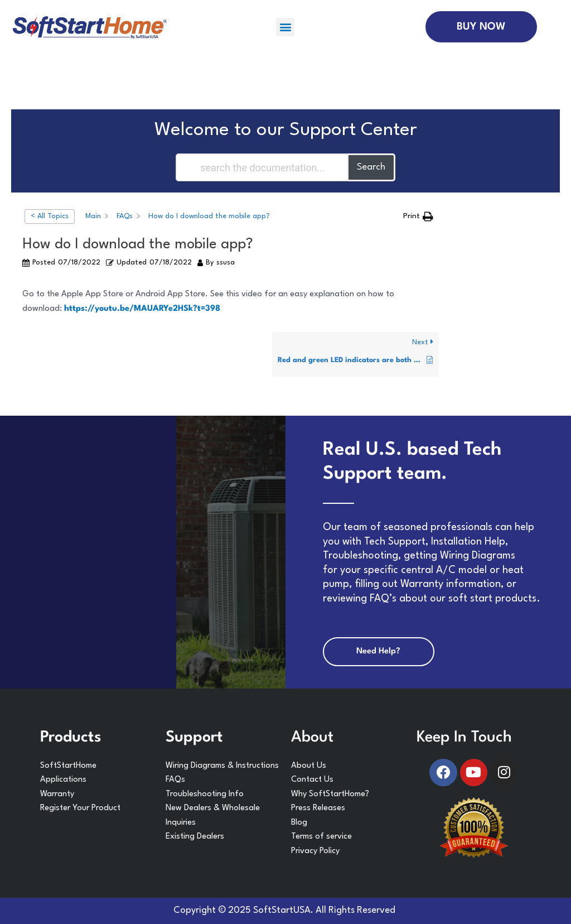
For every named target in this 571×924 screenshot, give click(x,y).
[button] (285, 27)
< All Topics (50, 216)
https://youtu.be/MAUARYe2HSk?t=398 (142, 309)
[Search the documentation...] (262, 167)
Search (371, 167)
